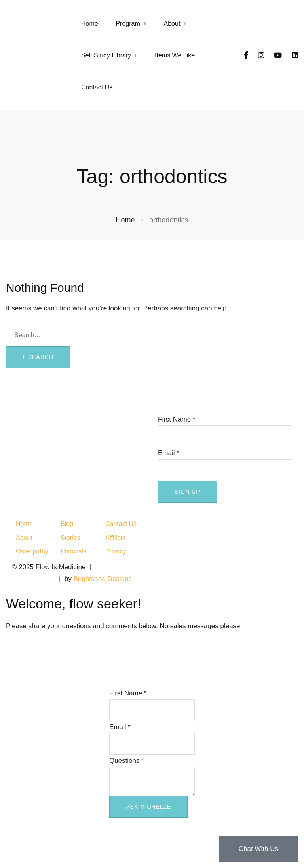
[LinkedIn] (295, 55)
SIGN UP (187, 492)
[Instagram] (261, 55)
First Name (177, 419)
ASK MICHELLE (148, 807)
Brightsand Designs (103, 579)
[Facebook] (246, 55)
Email (169, 453)
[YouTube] (278, 55)
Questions (127, 761)
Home (125, 220)
